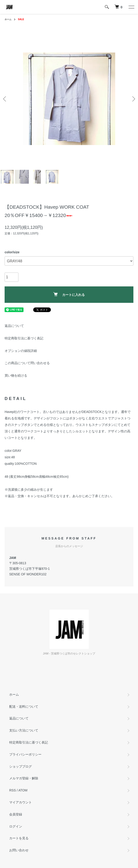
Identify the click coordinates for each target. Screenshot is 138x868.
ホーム (8, 19)
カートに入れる (69, 294)
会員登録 (16, 814)
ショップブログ (21, 766)
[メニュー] (131, 7)
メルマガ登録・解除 (24, 778)
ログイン (16, 826)
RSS (13, 790)
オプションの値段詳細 (21, 351)
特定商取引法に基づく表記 (24, 338)
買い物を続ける (16, 375)
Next (133, 99)
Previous (5, 99)
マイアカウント (21, 802)
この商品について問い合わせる (27, 363)
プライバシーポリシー (25, 754)
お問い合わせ (19, 850)
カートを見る (19, 838)
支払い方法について (24, 730)
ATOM (23, 790)
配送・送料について (24, 707)
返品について (14, 326)
